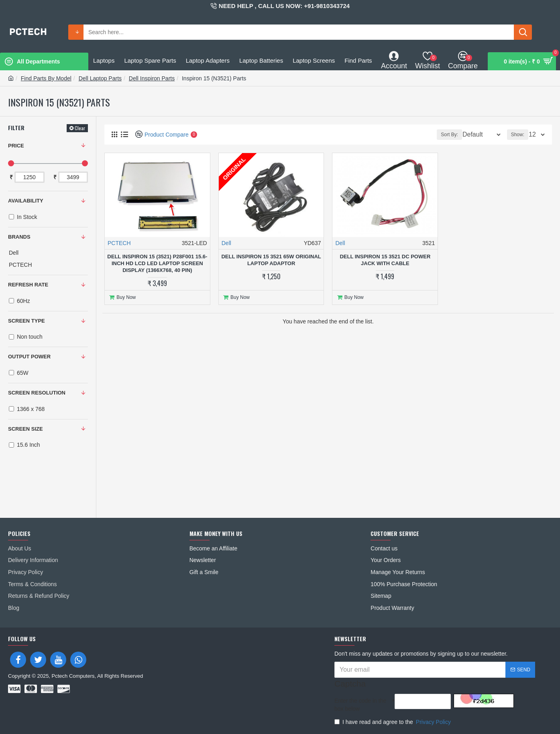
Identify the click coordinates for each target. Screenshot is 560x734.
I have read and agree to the (393, 722)
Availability (26, 201)
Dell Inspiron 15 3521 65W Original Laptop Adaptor (271, 260)
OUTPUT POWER (29, 357)
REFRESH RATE (28, 285)
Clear (80, 128)
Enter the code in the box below (360, 705)
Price (16, 146)
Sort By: (445, 135)
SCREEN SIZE (25, 429)
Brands (19, 237)
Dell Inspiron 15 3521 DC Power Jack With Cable (385, 260)
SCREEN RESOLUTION (37, 393)
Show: (520, 135)
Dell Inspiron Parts (152, 78)
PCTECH (119, 243)
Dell (226, 243)
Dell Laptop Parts (100, 78)
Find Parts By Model (46, 78)
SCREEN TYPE (26, 321)
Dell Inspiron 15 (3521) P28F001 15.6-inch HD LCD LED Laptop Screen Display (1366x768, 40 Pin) (157, 263)
